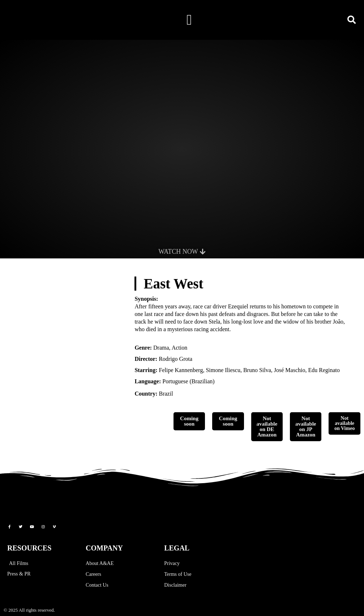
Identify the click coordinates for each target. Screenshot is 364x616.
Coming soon (189, 421)
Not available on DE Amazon (267, 427)
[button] (189, 20)
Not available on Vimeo (344, 423)
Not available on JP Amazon (306, 427)
